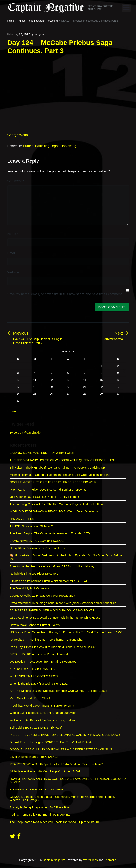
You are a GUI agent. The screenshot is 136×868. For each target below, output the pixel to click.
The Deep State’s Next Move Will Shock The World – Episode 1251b (54, 822)
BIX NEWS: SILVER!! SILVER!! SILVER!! (36, 789)
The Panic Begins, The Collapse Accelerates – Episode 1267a (50, 533)
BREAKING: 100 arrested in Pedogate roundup (40, 654)
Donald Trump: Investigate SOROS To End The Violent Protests (51, 742)
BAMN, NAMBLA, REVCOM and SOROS (37, 541)
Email (13, 253)
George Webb (18, 135)
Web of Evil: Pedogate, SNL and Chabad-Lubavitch (43, 713)
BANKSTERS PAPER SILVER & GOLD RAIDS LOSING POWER (52, 610)
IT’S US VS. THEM (22, 519)
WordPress (90, 860)
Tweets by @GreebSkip (25, 432)
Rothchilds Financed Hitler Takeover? (34, 573)
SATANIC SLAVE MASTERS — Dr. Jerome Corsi (42, 453)
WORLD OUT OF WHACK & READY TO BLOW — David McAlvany (54, 511)
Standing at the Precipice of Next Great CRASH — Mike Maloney (52, 566)
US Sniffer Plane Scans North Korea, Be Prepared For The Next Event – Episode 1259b (67, 632)
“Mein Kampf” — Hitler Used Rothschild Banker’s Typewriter (49, 490)
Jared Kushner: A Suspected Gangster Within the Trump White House (55, 617)
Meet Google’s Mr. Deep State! (30, 698)
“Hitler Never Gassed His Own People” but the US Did (45, 771)
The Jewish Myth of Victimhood (30, 588)
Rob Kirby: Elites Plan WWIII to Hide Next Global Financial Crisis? (53, 647)
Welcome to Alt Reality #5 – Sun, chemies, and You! (43, 720)
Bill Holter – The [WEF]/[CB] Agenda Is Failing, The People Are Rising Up (57, 467)
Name (13, 234)
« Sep (14, 411)
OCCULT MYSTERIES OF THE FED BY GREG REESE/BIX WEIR (53, 482)
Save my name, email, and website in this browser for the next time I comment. (65, 294)
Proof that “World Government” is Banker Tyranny (42, 705)
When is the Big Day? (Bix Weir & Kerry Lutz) (39, 683)
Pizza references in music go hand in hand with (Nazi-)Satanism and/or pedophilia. (63, 603)
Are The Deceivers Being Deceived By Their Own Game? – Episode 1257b (58, 691)
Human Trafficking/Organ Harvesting (50, 146)
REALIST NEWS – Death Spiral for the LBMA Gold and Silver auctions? (56, 764)
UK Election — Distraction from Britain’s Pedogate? (43, 661)
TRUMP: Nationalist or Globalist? (31, 526)
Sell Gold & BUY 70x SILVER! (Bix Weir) (36, 727)
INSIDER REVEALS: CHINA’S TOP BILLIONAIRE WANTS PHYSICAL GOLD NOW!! (65, 735)
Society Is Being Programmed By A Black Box (39, 807)
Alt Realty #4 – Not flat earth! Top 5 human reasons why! (46, 639)
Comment (16, 181)
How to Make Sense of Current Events (35, 625)
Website (13, 272)
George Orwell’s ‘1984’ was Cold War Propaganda (42, 595)
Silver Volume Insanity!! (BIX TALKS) (34, 757)
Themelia (110, 860)
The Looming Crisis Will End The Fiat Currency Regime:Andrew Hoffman (57, 504)
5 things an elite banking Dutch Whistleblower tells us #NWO (49, 581)
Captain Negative (54, 860)
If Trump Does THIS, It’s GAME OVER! (35, 669)
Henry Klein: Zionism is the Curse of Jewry (37, 548)
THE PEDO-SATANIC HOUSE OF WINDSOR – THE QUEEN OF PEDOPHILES (62, 460)
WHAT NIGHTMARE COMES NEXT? (34, 676)
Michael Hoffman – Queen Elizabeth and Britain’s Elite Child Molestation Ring (60, 475)
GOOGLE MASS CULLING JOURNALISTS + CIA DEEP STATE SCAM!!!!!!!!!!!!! (61, 749)
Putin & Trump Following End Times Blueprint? (40, 815)
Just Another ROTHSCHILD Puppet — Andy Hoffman (44, 497)
